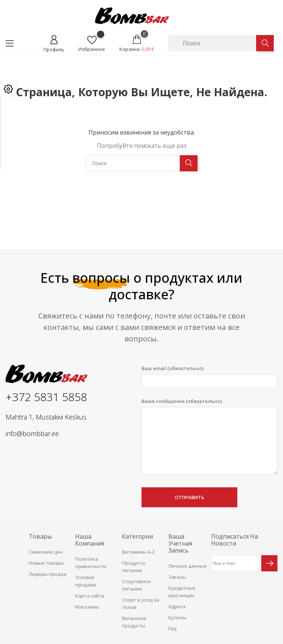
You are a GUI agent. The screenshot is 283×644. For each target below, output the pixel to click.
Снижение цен (46, 552)
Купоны (177, 617)
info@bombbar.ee (32, 434)
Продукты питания (134, 567)
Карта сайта (90, 596)
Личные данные (188, 566)
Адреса (177, 606)
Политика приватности (91, 563)
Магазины (87, 607)
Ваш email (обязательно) (209, 377)
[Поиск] (212, 43)
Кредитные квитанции (182, 592)
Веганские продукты (134, 622)
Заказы (177, 577)
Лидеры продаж (48, 574)
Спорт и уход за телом (141, 603)
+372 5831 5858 (46, 397)
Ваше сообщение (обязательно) (209, 436)
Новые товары (46, 563)
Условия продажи (86, 581)
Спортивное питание (137, 585)
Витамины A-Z (138, 552)
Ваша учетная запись (180, 543)
